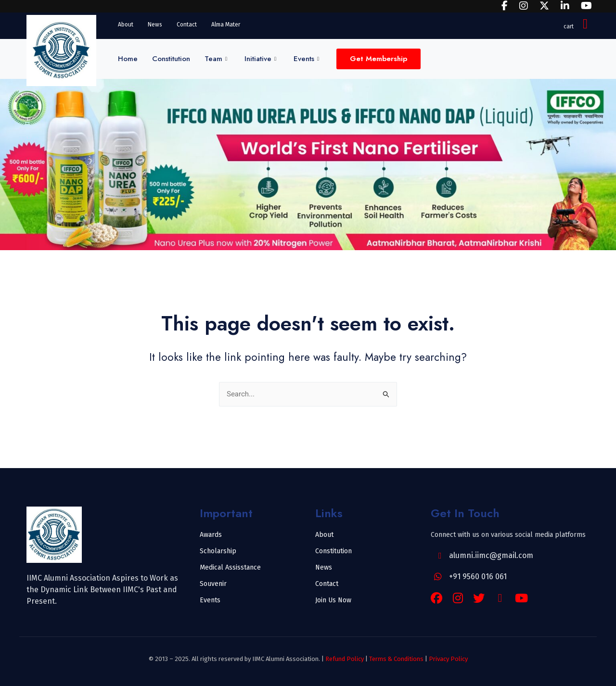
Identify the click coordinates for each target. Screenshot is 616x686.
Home (128, 59)
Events (306, 59)
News (155, 25)
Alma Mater (226, 25)
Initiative (260, 59)
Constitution (171, 59)
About (126, 25)
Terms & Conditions (396, 659)
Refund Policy (345, 659)
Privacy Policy (448, 659)
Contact (187, 25)
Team (216, 59)
